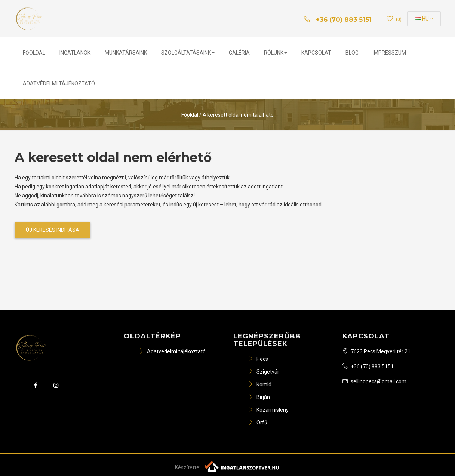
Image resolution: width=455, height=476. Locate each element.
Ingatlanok (75, 53)
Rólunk (276, 53)
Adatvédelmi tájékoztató (59, 83)
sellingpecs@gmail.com (374, 381)
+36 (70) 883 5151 (368, 366)
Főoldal (34, 53)
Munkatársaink (126, 53)
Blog (352, 53)
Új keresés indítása (53, 230)
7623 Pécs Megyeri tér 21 (376, 351)
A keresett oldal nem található (238, 115)
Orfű (258, 423)
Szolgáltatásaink (188, 53)
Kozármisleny (268, 410)
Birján (259, 397)
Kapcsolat (316, 53)
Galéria (239, 53)
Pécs (258, 359)
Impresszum (389, 53)
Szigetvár (264, 372)
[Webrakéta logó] (242, 466)
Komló (260, 384)
